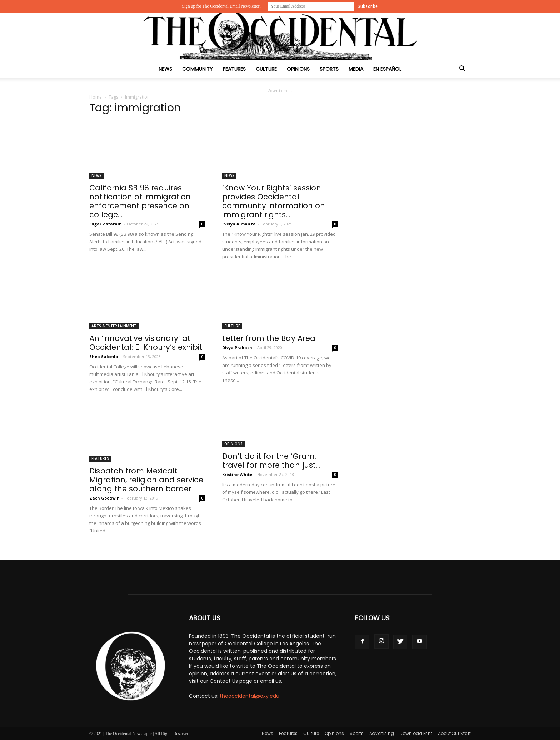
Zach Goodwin (104, 498)
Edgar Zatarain (106, 224)
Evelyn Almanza (239, 224)
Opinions (298, 69)
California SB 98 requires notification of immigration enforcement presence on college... (140, 201)
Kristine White (237, 474)
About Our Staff (454, 733)
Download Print (416, 733)
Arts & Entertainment (114, 326)
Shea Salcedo (104, 356)
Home (96, 97)
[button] (462, 69)
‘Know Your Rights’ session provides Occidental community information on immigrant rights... (274, 201)
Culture (266, 69)
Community (197, 69)
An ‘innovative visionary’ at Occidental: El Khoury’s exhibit (146, 343)
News (165, 69)
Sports (329, 69)
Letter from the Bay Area (269, 338)
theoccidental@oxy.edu (249, 696)
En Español (387, 69)
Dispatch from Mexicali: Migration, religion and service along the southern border (146, 480)
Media (356, 69)
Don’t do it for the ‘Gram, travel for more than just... (271, 461)
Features (234, 69)
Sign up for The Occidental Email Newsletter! (221, 6)
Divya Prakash (237, 347)
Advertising (382, 733)
